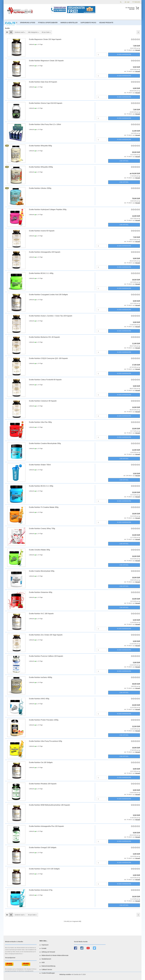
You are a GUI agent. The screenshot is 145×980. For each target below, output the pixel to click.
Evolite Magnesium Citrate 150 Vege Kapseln (45, 39)
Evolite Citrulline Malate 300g (39, 550)
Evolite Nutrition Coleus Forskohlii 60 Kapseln (45, 380)
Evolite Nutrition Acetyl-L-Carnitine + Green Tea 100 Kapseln (51, 316)
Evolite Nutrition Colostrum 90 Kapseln (43, 401)
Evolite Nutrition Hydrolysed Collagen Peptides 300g (48, 209)
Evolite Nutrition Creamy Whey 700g (42, 529)
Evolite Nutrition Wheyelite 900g (40, 146)
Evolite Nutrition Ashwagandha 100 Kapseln (45, 252)
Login (127, 2)
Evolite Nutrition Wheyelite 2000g (41, 167)
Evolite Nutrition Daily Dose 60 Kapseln (43, 82)
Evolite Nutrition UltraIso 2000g (40, 188)
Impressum (45, 945)
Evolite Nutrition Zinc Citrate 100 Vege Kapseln (46, 635)
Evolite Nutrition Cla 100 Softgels (41, 762)
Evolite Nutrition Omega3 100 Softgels (43, 848)
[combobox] (20, 32)
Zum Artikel (124, 161)
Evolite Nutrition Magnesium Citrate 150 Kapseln (46, 61)
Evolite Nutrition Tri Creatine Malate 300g (44, 507)
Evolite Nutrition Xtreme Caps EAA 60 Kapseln (46, 103)
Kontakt (44, 948)
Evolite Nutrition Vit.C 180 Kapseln (41, 614)
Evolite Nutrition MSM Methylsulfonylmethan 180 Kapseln (49, 805)
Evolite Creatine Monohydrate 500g (42, 571)
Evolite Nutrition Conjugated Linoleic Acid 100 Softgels (48, 295)
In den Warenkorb (124, 54)
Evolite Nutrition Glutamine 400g (41, 592)
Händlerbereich (46, 959)
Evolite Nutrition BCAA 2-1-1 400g (41, 273)
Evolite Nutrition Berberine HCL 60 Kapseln (44, 337)
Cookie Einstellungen (48, 973)
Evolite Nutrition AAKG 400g (39, 699)
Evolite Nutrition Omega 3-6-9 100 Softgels (44, 869)
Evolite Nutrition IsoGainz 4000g (41, 677)
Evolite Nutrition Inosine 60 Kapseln (42, 231)
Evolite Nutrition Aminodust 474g (41, 890)
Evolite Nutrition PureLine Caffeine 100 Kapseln (46, 656)
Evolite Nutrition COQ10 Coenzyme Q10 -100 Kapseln (48, 358)
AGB (43, 962)
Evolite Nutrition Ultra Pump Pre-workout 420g (45, 741)
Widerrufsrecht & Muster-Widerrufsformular (55, 955)
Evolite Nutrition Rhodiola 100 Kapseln (43, 784)
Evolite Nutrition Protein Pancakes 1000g (44, 720)
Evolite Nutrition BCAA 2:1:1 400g (41, 486)
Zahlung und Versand (48, 952)
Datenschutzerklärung (48, 966)
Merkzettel (136, 2)
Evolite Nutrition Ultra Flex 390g (40, 422)
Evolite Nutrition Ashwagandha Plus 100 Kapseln (46, 826)
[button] (7, 32)
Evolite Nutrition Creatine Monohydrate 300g (45, 443)
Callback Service (47, 970)
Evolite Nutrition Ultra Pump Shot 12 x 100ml (45, 124)
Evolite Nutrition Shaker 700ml (40, 465)
